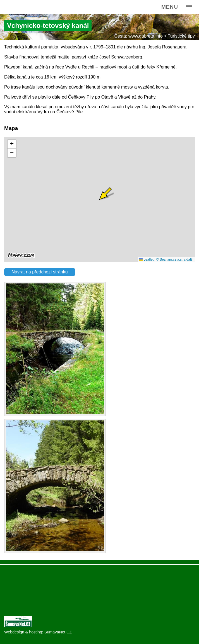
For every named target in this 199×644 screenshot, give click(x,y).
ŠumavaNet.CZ (58, 632)
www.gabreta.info (146, 36)
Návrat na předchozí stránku (40, 272)
